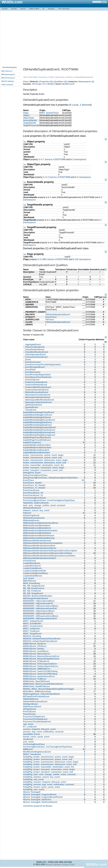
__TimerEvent (30, 410)
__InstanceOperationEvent (36, 390)
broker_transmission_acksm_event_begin (43, 455)
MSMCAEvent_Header (34, 649)
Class (26, 81)
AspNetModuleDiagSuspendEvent (39, 427)
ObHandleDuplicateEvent (84, 77)
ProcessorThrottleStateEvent (37, 722)
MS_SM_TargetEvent (33, 593)
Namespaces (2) (86, 81)
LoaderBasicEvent (32, 566)
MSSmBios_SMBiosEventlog (37, 691)
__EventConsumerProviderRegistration (42, 365)
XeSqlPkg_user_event (34, 789)
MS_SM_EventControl (34, 588)
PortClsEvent (29, 712)
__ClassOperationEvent (34, 354)
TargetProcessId (31, 125)
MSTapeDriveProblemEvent (36, 696)
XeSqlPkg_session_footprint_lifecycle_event (45, 782)
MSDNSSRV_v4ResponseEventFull (40, 608)
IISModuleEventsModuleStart (37, 533)
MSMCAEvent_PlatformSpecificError (41, 666)
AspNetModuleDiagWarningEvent (39, 435)
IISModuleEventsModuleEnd (37, 525)
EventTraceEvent (31, 490)
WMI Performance (8, 78)
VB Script (37, 84)
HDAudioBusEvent (32, 508)
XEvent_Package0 (32, 792)
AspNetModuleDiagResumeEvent (39, 420)
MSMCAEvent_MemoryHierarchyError (41, 656)
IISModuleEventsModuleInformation (40, 530)
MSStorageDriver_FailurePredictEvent (41, 694)
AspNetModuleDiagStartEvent (37, 422)
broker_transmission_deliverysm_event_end (44, 463)
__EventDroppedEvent (34, 367)
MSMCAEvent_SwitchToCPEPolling (40, 674)
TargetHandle (30, 123)
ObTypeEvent (29, 709)
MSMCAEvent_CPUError (35, 646)
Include (5, 9)
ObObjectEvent (30, 704)
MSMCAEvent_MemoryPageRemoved (41, 659)
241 (83, 480)
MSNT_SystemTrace (57, 77)
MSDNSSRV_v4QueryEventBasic (39, 601)
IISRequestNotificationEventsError (40, 548)
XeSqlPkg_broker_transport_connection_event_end (48, 772)
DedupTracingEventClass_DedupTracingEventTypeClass (50, 478)
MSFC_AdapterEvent (33, 621)
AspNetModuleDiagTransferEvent (39, 430)
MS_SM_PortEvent (32, 591)
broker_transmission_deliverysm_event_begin (45, 460)
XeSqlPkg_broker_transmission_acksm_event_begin (49, 757)
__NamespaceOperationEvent (37, 402)
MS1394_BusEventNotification (38, 596)
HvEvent (27, 513)
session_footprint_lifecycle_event (39, 729)
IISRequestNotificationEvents (37, 541)
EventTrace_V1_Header (34, 488)
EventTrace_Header (32, 483)
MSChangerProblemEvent (35, 598)
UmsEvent (28, 739)
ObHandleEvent (31, 699)
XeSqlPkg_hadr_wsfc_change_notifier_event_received (49, 774)
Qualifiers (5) (60, 81)
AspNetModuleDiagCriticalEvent (38, 412)
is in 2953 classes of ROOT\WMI (53, 259)
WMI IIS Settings (8, 81)
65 (84, 442)
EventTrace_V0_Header (34, 485)
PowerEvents (29, 714)
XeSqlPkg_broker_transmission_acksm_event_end (48, 759)
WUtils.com (96, 864)
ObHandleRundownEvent (35, 701)
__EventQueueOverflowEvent (37, 377)
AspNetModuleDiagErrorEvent (38, 415)
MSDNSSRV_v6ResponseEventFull (40, 618)
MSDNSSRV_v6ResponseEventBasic (41, 616)
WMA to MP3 (34, 9)
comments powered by (38, 806)
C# (44, 84)
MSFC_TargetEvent (32, 634)
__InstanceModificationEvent (37, 387)
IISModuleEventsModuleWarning (39, 538)
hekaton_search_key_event (36, 510)
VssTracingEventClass (34, 744)
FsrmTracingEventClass (35, 498)
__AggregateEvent (32, 344)
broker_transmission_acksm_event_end (42, 458)
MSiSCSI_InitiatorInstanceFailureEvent (42, 639)
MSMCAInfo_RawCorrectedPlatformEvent (43, 684)
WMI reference (7, 71)
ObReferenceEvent (32, 706)
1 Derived (85, 105)
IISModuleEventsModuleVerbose (39, 536)
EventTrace (43, 77)
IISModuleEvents (31, 520)
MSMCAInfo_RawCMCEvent (36, 681)
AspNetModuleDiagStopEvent (37, 425)
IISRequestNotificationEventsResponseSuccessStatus (49, 556)
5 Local (74, 105)
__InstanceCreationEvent (35, 382)
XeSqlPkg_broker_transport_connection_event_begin (49, 769)
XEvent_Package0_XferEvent (37, 800)
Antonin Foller (68, 864)
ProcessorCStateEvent (34, 717)
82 (84, 749)
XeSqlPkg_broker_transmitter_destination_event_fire (49, 767)
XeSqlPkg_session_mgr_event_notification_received (48, 784)
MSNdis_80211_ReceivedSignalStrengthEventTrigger (49, 689)
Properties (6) (46, 81)
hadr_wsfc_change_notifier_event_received (44, 505)
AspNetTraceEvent (32, 442)
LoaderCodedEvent (32, 568)
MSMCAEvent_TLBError (35, 679)
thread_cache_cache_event (36, 737)
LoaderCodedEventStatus (35, 573)
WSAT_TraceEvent (32, 754)
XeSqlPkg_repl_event (33, 779)
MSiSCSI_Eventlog (32, 636)
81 (84, 513)
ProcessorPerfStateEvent (35, 719)
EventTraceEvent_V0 (33, 493)
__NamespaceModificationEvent (38, 400)
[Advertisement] (26, 37)
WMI (25, 77)
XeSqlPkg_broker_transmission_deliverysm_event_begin (51, 762)
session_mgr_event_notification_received (43, 732)
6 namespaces (84, 177)
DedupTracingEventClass (35, 475)
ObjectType (29, 118)
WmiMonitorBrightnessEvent (37, 752)
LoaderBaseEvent (32, 563)
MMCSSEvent (30, 581)
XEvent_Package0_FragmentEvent (40, 794)
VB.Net (50, 84)
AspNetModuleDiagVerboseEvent (39, 432)
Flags (26, 113)
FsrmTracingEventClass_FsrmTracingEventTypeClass (49, 500)
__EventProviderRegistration (37, 375)
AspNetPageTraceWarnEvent (37, 437)
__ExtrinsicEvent (31, 380)
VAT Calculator (64, 9)
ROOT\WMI (33, 77)
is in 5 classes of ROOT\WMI (57, 177)
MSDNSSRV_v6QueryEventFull (38, 613)
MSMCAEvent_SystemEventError (39, 676)
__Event (27, 359)
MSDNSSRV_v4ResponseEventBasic (41, 606)
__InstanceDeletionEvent (35, 385)
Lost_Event (28, 578)
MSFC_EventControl (33, 626)
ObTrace (70, 77)
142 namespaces (83, 259)
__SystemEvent (30, 407)
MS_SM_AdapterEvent (34, 586)
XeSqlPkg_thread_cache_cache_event (41, 787)
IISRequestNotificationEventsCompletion (43, 543)
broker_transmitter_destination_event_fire (43, 465)
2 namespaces (79, 159)
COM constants (7, 85)
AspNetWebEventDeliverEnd (37, 445)
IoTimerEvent (29, 561)
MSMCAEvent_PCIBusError (36, 661)
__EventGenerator (32, 372)
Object (26, 115)
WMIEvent (28, 749)
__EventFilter (29, 370)
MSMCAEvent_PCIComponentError (40, 664)
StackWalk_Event (31, 734)
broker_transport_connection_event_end (43, 470)
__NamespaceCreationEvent (37, 395)
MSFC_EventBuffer (32, 624)
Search (23, 9)
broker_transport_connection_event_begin (44, 468)
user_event (28, 742)
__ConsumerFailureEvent (35, 357)
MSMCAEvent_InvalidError (36, 651)
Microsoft (70, 84)
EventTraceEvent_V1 (33, 495)
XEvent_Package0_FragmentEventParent (43, 797)
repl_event (28, 724)
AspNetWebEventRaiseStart (36, 453)
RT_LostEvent (30, 727)
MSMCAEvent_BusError (35, 644)
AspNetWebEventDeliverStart (37, 448)
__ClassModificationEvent (36, 352)
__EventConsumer (32, 362)
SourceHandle (30, 120)
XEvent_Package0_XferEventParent (40, 802)
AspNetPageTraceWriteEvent (37, 440)
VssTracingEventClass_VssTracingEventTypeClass (48, 747)
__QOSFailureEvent (32, 405)
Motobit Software (53, 864)
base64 (14, 9)
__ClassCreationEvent (34, 347)
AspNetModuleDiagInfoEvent (37, 417)
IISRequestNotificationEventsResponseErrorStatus (48, 553)
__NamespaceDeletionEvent (37, 397)
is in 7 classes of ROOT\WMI (52, 159)
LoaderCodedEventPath (34, 571)
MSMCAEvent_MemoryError (37, 654)
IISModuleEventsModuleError (37, 528)
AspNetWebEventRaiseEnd (36, 450)
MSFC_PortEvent (31, 631)
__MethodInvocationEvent (36, 392)
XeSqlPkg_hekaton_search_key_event (41, 777)
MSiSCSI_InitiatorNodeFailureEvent (40, 641)
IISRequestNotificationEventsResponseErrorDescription (50, 551)
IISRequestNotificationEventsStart (39, 558)
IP (44, 9)
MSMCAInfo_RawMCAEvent (36, 686)
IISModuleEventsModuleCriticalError (41, 523)
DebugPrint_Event (32, 473)
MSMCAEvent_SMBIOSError (37, 669)
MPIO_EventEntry (32, 583)
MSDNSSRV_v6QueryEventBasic (39, 611)
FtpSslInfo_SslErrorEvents (36, 503)
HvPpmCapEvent (31, 515)
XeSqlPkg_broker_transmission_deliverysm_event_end (50, 764)
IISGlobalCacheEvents (34, 518)
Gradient (51, 9)
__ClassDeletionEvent (34, 349)
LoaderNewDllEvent (32, 576)
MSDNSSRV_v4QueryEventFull (38, 603)
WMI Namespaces (8, 74)
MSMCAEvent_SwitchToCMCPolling (40, 671)
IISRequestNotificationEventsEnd (39, 546)
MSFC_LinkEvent (31, 629)
